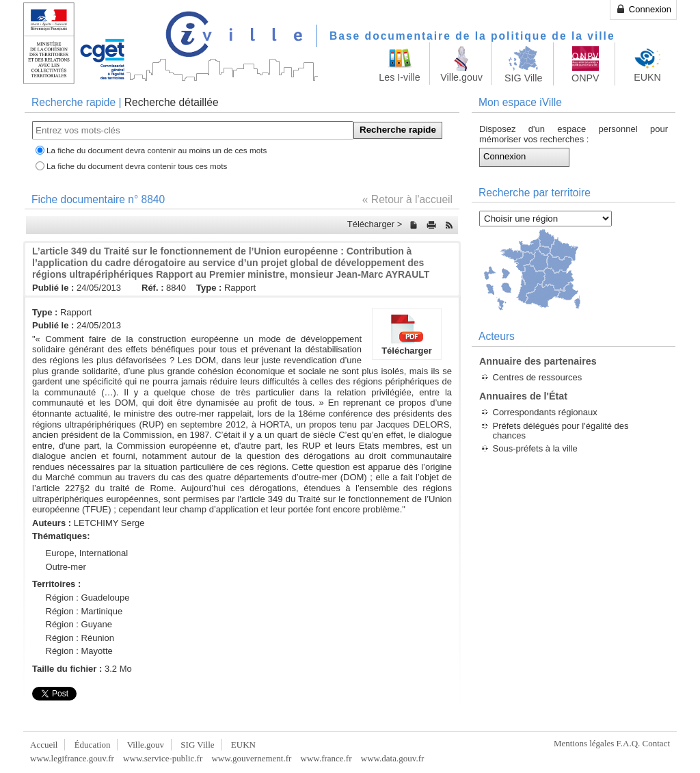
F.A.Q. (629, 743)
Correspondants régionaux (545, 412)
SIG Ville (197, 745)
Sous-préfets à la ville (535, 448)
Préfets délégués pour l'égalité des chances (561, 431)
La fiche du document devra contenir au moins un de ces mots (157, 150)
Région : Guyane (79, 624)
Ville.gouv (146, 745)
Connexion (643, 9)
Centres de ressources (538, 377)
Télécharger (407, 334)
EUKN (243, 745)
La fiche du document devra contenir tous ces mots (137, 166)
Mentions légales (584, 743)
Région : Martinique (84, 611)
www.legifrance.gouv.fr (72, 758)
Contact (656, 743)
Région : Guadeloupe (88, 598)
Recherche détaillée (172, 102)
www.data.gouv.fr (393, 758)
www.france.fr (326, 758)
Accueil (44, 745)
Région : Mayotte (79, 651)
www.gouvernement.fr (251, 758)
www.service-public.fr (163, 758)
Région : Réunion (80, 638)
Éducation (93, 745)
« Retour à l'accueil (407, 199)
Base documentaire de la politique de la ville (472, 36)
